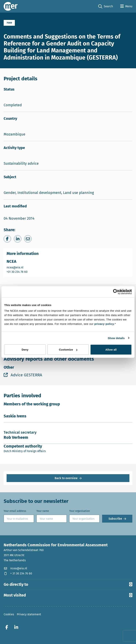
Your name (43, 511)
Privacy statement (29, 614)
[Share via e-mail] (28, 239)
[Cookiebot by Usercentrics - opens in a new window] (116, 292)
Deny (25, 350)
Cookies (9, 614)
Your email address (15, 511)
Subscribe (115, 519)
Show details (116, 338)
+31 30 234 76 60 (17, 272)
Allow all (111, 350)
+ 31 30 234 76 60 (18, 573)
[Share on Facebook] (7, 239)
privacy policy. (105, 324)
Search (106, 6)
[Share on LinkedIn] (18, 239)
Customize (68, 350)
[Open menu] (126, 6)
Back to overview (66, 478)
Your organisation (80, 511)
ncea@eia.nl (17, 267)
